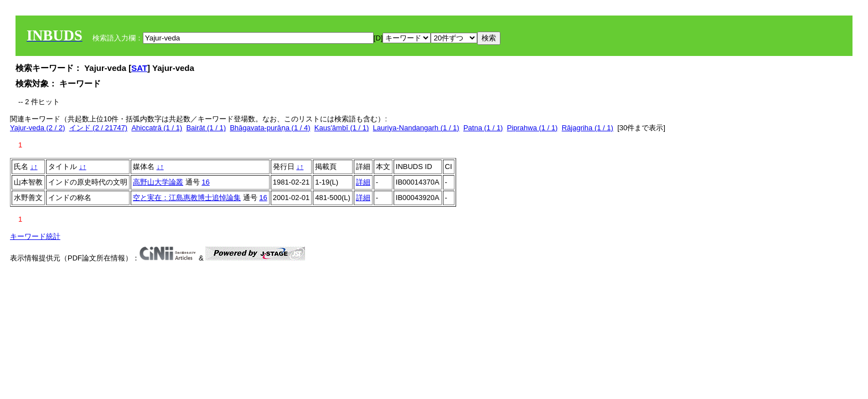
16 (205, 182)
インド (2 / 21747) (99, 128)
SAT (139, 68)
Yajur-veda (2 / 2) (37, 128)
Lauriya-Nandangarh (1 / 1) (416, 128)
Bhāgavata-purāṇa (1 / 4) (270, 128)
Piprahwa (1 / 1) (533, 128)
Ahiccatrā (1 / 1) (157, 128)
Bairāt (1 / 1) (206, 128)
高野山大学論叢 (158, 182)
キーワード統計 (35, 236)
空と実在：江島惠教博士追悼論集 (187, 198)
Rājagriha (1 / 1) (588, 128)
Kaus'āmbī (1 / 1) (342, 128)
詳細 (363, 182)
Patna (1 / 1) (483, 128)
